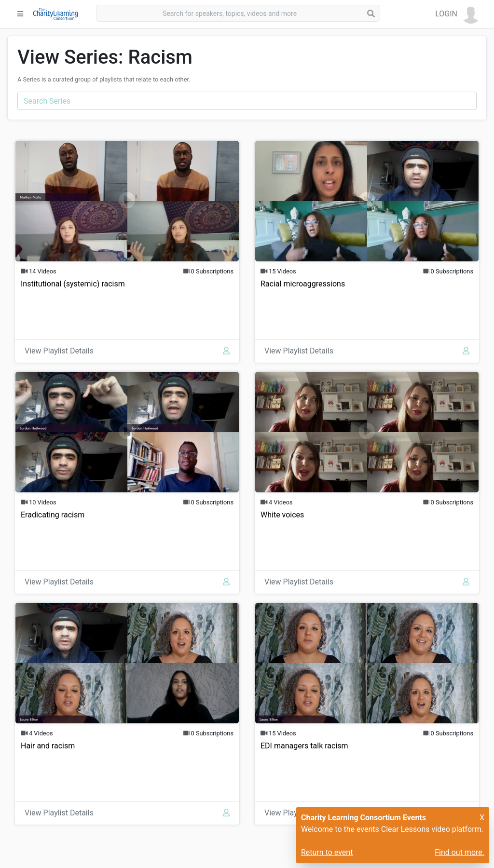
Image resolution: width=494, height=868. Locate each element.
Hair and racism (48, 746)
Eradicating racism (53, 515)
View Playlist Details (59, 351)
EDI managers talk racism (304, 746)
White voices (282, 515)
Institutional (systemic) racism (73, 284)
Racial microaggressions (303, 284)
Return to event (327, 852)
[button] (458, 14)
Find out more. (460, 852)
